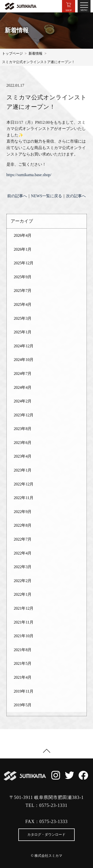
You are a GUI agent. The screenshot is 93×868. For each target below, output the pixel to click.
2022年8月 (23, 525)
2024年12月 (24, 346)
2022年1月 (23, 594)
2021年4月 (23, 677)
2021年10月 (24, 636)
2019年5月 (23, 705)
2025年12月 (24, 263)
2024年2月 (23, 401)
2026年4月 (23, 235)
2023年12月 (24, 415)
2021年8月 (23, 650)
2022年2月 (23, 581)
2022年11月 (23, 498)
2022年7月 (23, 539)
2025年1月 (23, 332)
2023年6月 (23, 443)
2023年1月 (23, 470)
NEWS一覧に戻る (46, 196)
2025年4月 (23, 304)
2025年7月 (23, 291)
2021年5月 (23, 663)
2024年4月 (23, 387)
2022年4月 (23, 553)
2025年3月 (23, 318)
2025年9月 (23, 277)
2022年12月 (24, 484)
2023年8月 (23, 429)
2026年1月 (23, 249)
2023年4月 (23, 456)
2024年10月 (24, 360)
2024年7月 (23, 374)
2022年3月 (23, 567)
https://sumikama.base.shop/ (29, 175)
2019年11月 (23, 691)
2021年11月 (23, 622)
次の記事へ (76, 196)
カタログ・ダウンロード (46, 835)
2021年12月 (24, 608)
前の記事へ (17, 196)
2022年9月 (23, 512)
